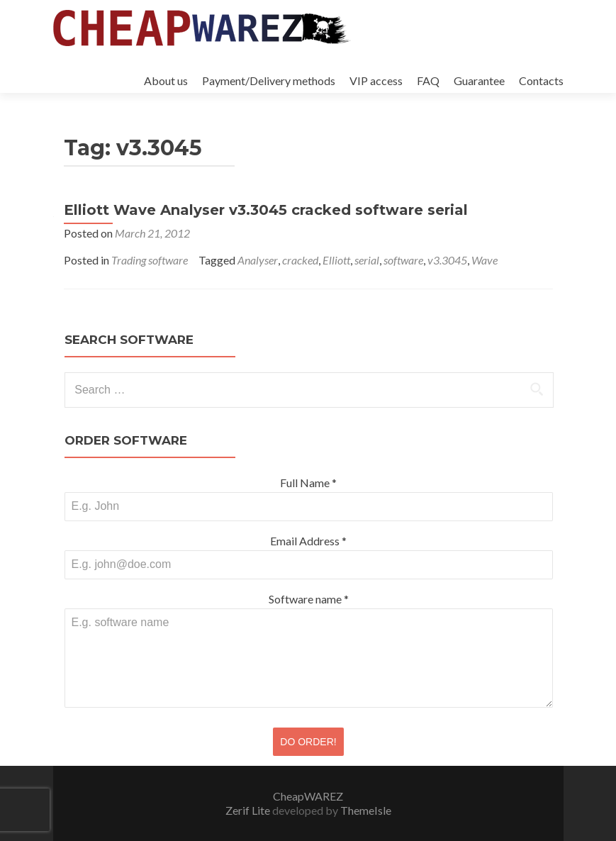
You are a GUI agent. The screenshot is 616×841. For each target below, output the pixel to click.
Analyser (258, 260)
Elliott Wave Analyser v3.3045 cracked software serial (266, 210)
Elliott (336, 260)
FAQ (428, 80)
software (403, 260)
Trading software (150, 260)
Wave (485, 260)
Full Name (308, 483)
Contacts (541, 80)
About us (166, 80)
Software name (309, 599)
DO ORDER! (308, 742)
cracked (300, 260)
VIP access (376, 80)
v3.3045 (447, 260)
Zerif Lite (249, 810)
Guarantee (479, 80)
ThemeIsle (366, 810)
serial (367, 260)
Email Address (308, 541)
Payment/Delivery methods (269, 80)
